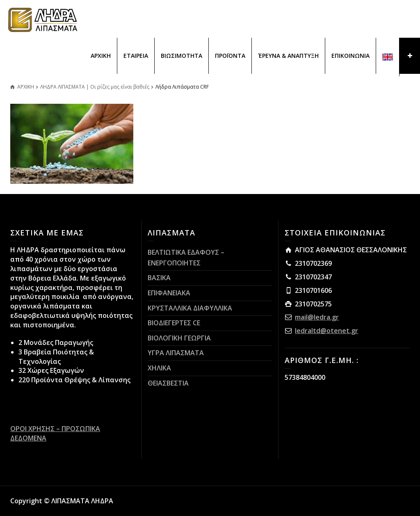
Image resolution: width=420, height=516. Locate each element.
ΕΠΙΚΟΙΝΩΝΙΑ (350, 56)
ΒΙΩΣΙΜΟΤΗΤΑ (181, 56)
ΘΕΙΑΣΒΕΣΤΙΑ (168, 383)
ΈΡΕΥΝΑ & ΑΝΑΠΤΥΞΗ (288, 56)
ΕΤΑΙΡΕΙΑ (136, 56)
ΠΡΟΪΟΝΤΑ (230, 56)
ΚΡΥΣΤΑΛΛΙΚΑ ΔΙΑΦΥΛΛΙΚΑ (190, 308)
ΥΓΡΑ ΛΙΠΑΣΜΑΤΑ (176, 353)
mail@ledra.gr (317, 317)
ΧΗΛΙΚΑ (159, 368)
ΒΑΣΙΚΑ (159, 278)
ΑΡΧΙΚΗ (101, 56)
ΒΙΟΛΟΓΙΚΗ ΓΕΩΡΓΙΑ (179, 338)
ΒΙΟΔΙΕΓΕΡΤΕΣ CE (174, 323)
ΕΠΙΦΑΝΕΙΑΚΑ (169, 293)
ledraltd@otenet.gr (326, 331)
